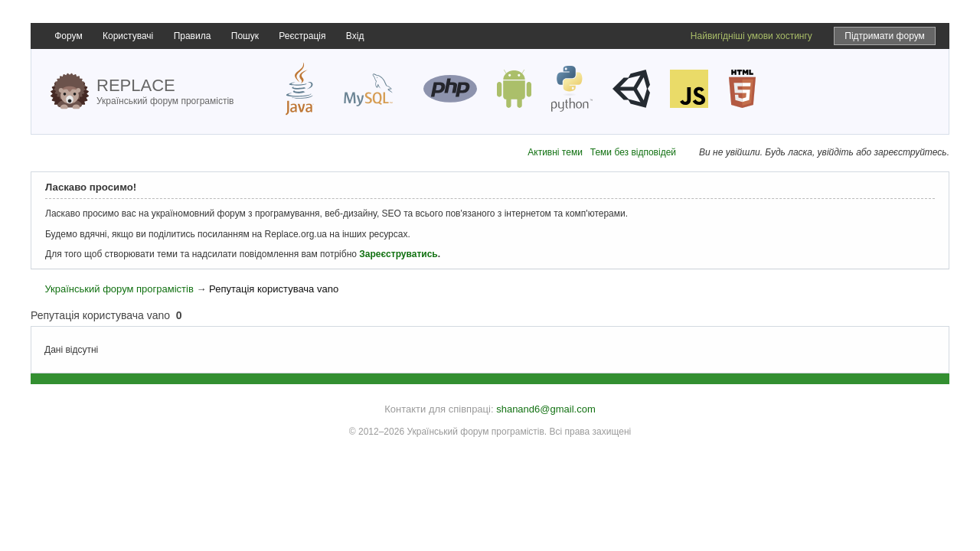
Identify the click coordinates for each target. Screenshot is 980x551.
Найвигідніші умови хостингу (751, 36)
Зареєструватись (398, 254)
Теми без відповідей (633, 152)
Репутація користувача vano (274, 289)
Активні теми (555, 152)
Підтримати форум (885, 36)
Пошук (245, 36)
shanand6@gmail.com (546, 409)
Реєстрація (302, 36)
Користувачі (128, 36)
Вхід (355, 36)
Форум (68, 36)
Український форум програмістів (119, 289)
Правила (193, 36)
